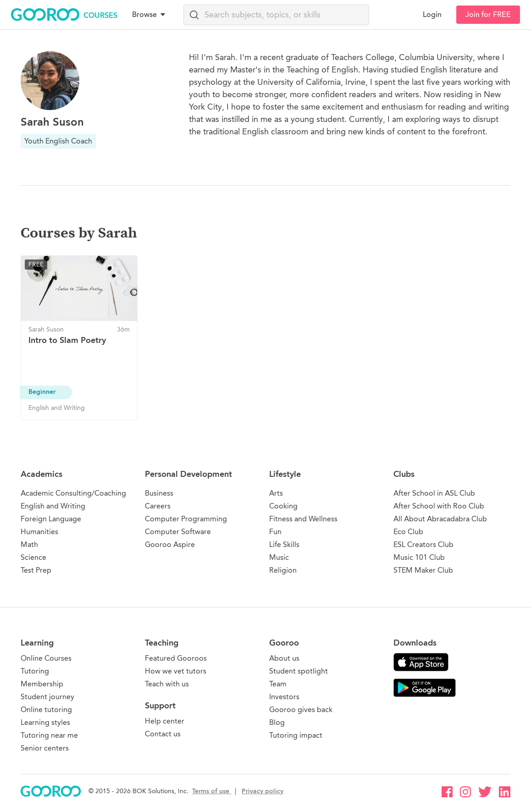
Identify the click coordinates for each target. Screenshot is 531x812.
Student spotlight (299, 671)
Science (33, 557)
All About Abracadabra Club (440, 519)
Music (279, 557)
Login (432, 15)
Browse (149, 15)
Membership (42, 684)
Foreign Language (51, 519)
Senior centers (45, 748)
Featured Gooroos (176, 658)
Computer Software (178, 532)
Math (29, 544)
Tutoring (35, 671)
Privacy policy (263, 791)
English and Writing (53, 506)
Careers (158, 506)
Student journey (47, 697)
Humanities (39, 532)
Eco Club (408, 532)
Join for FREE (488, 15)
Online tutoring (46, 710)
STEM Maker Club (423, 570)
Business (159, 493)
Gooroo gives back (301, 710)
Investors (284, 697)
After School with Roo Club (439, 506)
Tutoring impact (296, 735)
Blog (277, 722)
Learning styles (45, 722)
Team (278, 684)
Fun (275, 532)
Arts (276, 493)
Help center (165, 721)
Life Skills (284, 544)
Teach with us (167, 684)
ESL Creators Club (423, 544)
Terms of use (212, 791)
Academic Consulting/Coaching (73, 493)
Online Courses (46, 658)
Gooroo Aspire (170, 544)
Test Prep (36, 570)
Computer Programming (186, 519)
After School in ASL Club (434, 493)
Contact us (163, 734)
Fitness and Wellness (303, 519)
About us (284, 658)
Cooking (283, 506)
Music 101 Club (419, 557)
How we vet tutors (176, 671)
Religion (283, 570)
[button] (150, 15)
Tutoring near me (49, 735)
